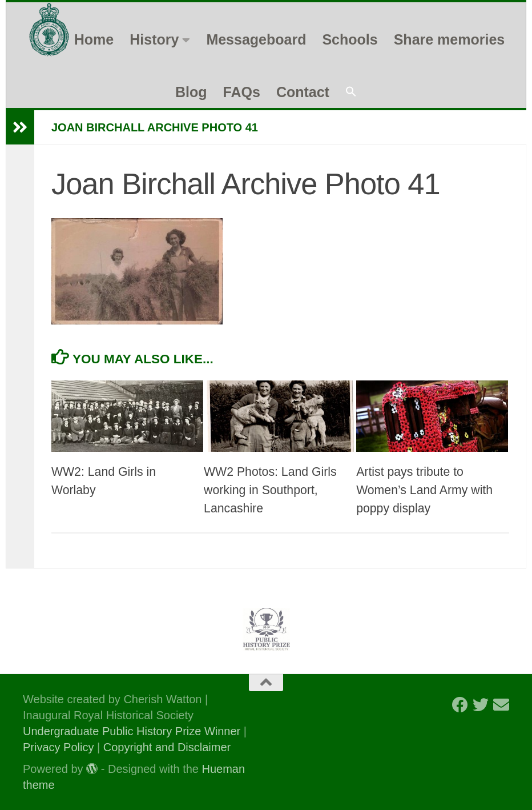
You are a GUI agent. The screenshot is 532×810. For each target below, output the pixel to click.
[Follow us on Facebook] (460, 705)
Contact (303, 92)
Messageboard (256, 39)
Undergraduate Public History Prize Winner (133, 731)
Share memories (450, 39)
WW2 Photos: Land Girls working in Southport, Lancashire (270, 490)
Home (94, 39)
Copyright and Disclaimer (167, 747)
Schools (350, 39)
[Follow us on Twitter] (481, 705)
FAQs (242, 92)
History (154, 39)
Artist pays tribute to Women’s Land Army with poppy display (424, 490)
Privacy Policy (58, 747)
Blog (191, 92)
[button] (351, 92)
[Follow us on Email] (501, 705)
